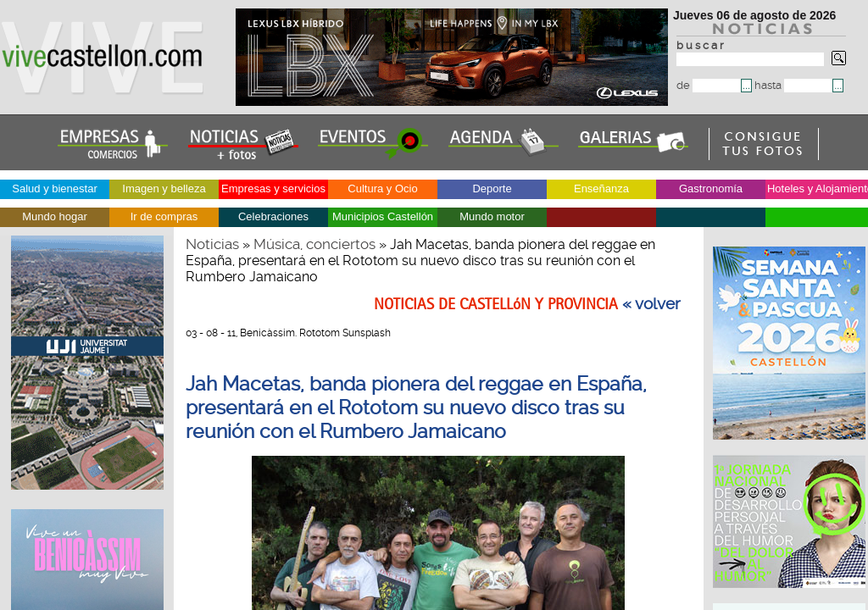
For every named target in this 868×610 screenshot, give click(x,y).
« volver (651, 304)
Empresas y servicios (273, 189)
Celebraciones (273, 216)
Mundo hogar (55, 216)
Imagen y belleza (164, 189)
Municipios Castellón (383, 216)
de (709, 85)
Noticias (212, 244)
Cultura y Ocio (382, 189)
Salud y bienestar (54, 189)
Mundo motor (492, 216)
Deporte (492, 189)
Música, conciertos (314, 244)
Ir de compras (164, 216)
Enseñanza (601, 189)
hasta (793, 85)
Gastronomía (711, 189)
